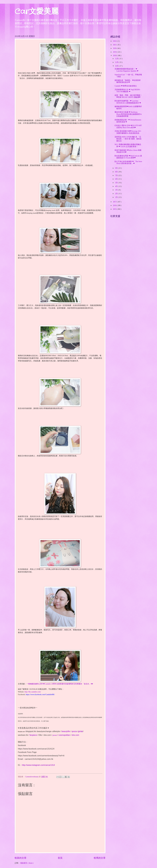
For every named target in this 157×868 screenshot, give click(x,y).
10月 (117, 66)
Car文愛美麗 (37, 12)
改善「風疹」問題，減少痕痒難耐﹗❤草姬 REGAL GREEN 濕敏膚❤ (128, 96)
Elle (40, 735)
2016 (115, 205)
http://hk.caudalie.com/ (33, 692)
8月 (117, 172)
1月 (117, 197)
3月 (117, 190)
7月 (117, 175)
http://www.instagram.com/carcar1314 (38, 765)
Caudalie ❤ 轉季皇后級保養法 (126, 86)
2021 (115, 45)
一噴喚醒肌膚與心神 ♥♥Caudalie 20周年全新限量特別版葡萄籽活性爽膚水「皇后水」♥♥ (60, 684)
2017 (115, 202)
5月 (117, 183)
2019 (115, 52)
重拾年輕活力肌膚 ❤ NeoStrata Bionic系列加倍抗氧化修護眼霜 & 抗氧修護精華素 (128, 114)
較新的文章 (21, 858)
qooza (74, 731)
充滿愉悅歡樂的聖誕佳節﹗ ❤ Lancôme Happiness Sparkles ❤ (126, 70)
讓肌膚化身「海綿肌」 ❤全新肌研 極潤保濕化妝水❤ (128, 81)
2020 (115, 48)
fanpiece (33, 735)
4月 (117, 186)
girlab (80, 731)
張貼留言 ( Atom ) (27, 863)
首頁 (60, 858)
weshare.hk (23, 735)
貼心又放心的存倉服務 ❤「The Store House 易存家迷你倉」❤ (128, 163)
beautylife (66, 731)
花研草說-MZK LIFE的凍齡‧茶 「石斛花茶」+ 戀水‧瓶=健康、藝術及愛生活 (128, 139)
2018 (115, 56)
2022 (115, 41)
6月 (117, 179)
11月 (117, 62)
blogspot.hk (31, 731)
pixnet (55, 735)
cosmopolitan (64, 735)
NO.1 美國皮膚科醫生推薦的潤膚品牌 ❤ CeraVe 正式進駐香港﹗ (128, 146)
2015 (115, 209)
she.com (47, 735)
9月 (117, 168)
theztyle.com (21, 732)
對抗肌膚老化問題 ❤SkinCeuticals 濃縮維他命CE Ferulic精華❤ (128, 157)
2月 (117, 194)
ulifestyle (56, 731)
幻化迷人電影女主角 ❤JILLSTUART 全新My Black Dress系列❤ (128, 127)
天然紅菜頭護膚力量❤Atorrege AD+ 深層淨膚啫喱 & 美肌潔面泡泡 (128, 132)
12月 (117, 59)
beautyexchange (44, 731)
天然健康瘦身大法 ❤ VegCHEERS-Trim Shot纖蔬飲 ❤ (127, 91)
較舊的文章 (100, 858)
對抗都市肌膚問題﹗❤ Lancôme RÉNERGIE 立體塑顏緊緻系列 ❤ (128, 102)
